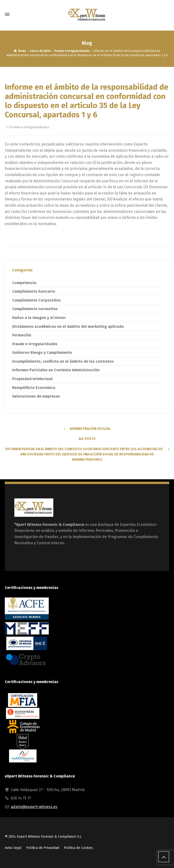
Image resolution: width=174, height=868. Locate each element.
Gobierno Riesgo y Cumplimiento (42, 353)
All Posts (87, 439)
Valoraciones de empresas (36, 396)
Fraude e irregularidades (30, 127)
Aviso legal (13, 848)
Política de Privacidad (43, 848)
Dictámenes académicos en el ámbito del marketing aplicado (68, 326)
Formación (22, 335)
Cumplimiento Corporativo (36, 300)
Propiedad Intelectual (32, 379)
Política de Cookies (78, 848)
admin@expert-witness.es (34, 807)
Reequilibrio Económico (34, 388)
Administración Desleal (90, 429)
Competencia (24, 283)
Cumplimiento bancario (34, 291)
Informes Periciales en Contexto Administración (56, 370)
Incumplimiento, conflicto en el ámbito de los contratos (63, 361)
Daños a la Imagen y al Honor (39, 318)
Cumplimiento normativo (35, 309)
